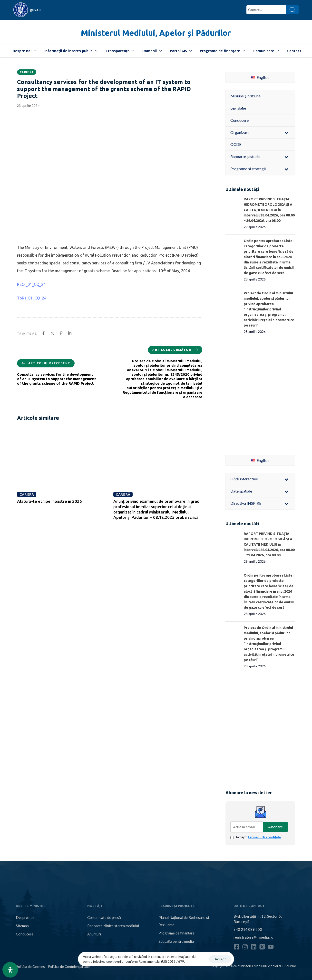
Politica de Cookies (30, 966)
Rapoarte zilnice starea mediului (113, 926)
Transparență (120, 51)
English (260, 77)
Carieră (27, 72)
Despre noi (24, 51)
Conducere (25, 934)
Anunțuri (94, 934)
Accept (258, 837)
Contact (294, 51)
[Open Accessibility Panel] (10, 970)
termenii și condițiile (264, 837)
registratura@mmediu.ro (253, 937)
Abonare (275, 827)
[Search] (292, 10)
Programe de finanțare (222, 51)
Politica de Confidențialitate (69, 966)
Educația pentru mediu (176, 941)
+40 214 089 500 (248, 929)
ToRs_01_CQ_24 (32, 298)
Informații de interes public (71, 51)
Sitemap (22, 926)
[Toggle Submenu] (286, 133)
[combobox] (266, 10)
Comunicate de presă (104, 917)
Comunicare (266, 51)
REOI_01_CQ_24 (31, 284)
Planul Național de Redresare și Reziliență (184, 921)
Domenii (152, 51)
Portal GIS (181, 51)
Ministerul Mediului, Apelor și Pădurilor (156, 33)
